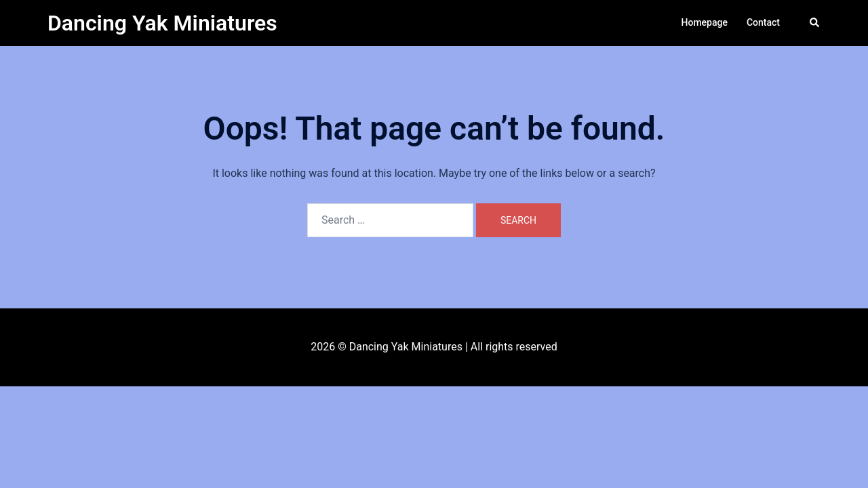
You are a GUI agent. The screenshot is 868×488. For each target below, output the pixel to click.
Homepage (705, 22)
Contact (763, 22)
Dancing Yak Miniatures (162, 23)
